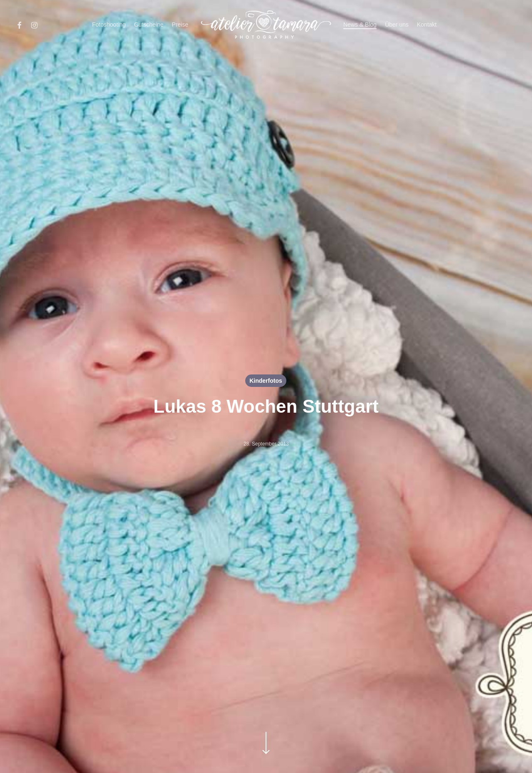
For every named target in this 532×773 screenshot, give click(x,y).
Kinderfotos (266, 381)
